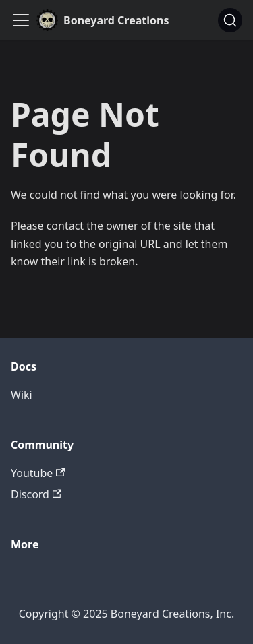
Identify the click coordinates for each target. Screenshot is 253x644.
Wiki (22, 395)
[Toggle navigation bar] (21, 20)
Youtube (38, 473)
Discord (36, 494)
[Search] (230, 20)
